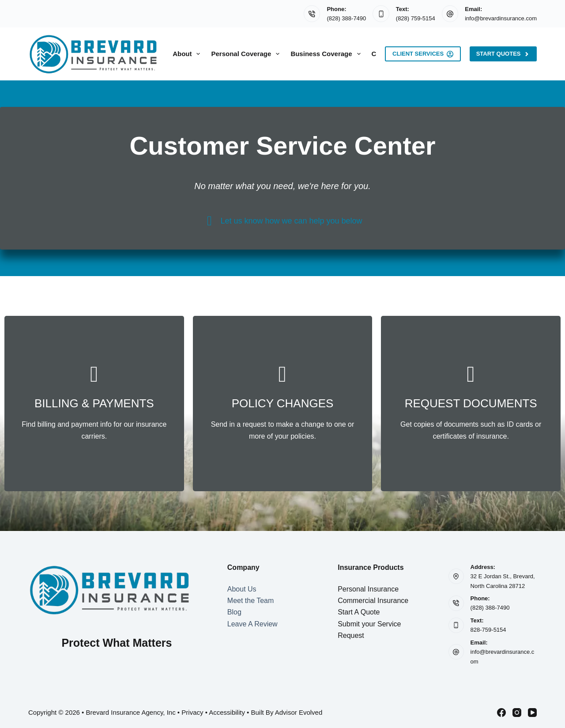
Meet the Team (251, 601)
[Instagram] (517, 713)
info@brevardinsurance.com (501, 18)
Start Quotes (503, 54)
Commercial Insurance (373, 601)
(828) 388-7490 (346, 18)
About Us (242, 589)
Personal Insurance (368, 589)
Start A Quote (359, 612)
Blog (234, 612)
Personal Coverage (247, 54)
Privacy (192, 712)
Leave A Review (252, 624)
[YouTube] (532, 713)
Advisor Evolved (299, 712)
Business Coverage (327, 54)
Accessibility (227, 712)
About (188, 54)
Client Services (423, 54)
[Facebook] (501, 713)
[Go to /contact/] (94, 404)
